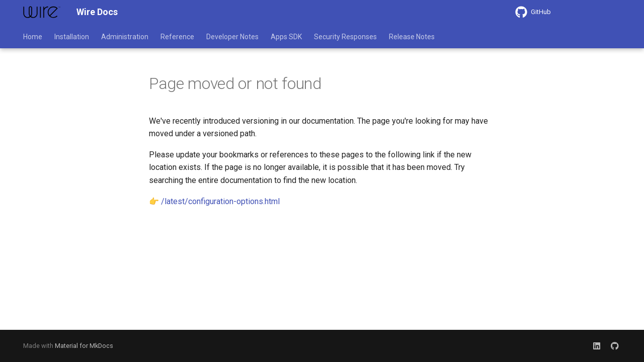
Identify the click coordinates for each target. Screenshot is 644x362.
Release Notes (412, 37)
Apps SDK (286, 37)
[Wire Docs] (42, 12)
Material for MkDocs (84, 346)
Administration (125, 37)
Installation (72, 37)
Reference (177, 37)
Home (33, 37)
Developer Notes (232, 37)
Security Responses (345, 37)
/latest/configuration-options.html (220, 201)
